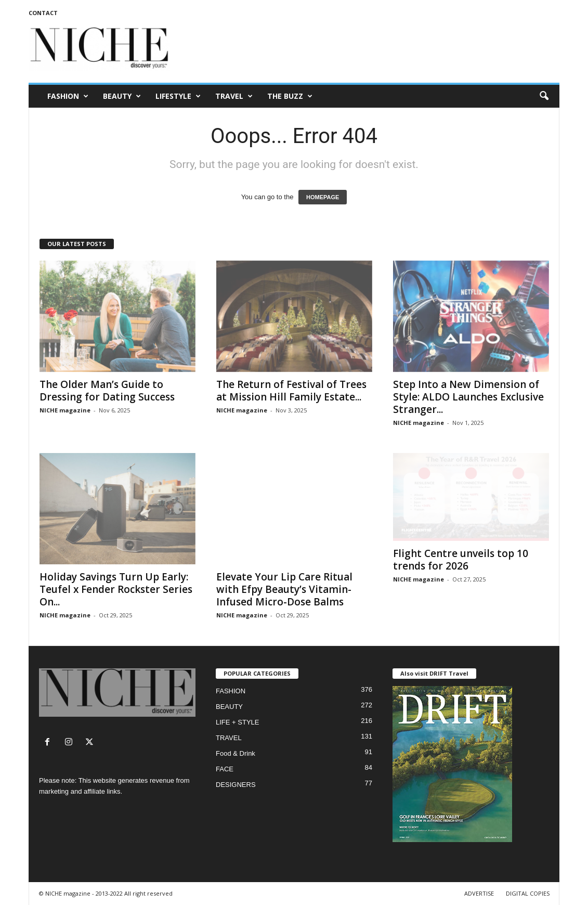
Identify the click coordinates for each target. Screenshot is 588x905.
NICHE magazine (65, 410)
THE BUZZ (290, 96)
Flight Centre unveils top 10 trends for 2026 (461, 560)
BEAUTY (122, 96)
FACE (225, 769)
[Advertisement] (370, 49)
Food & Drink (236, 753)
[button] (544, 96)
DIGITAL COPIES (528, 893)
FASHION (68, 96)
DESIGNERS (236, 785)
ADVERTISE (479, 893)
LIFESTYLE (178, 96)
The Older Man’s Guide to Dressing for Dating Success (107, 391)
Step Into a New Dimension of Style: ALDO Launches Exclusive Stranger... (468, 397)
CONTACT (43, 13)
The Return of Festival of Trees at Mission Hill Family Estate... (291, 391)
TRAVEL (234, 96)
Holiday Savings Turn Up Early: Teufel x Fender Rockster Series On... (116, 589)
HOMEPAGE (323, 197)
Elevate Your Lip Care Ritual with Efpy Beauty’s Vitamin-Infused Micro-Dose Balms (284, 589)
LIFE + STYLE (237, 722)
